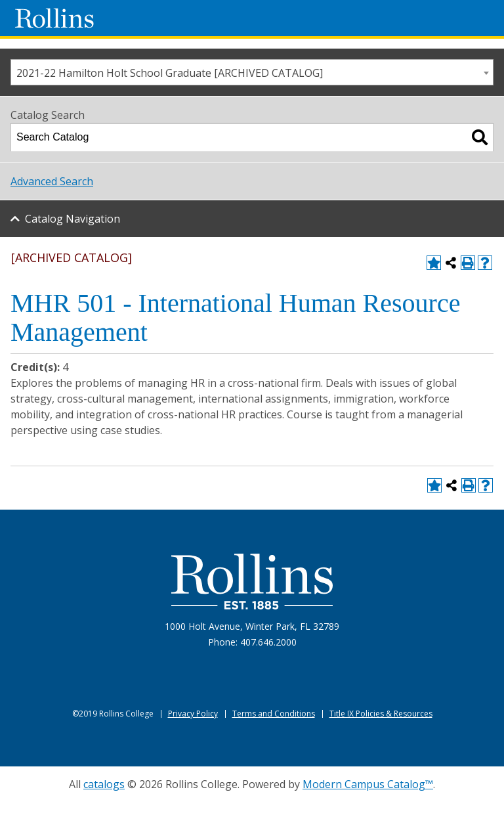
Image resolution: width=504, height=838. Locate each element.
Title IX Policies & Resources (381, 714)
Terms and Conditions (274, 714)
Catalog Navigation (73, 219)
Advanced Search (52, 181)
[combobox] (252, 72)
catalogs (104, 784)
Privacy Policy (193, 714)
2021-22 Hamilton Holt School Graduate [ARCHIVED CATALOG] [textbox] (170, 73)
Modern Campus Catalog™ (368, 784)
